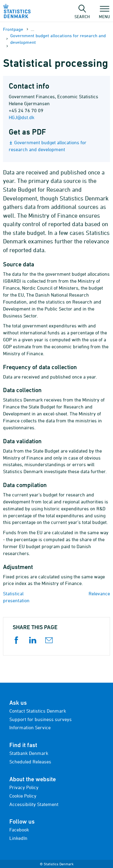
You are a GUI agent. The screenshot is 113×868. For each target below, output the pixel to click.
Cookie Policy (23, 796)
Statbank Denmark (29, 753)
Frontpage (13, 29)
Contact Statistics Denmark (38, 711)
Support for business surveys (41, 719)
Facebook (19, 830)
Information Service (30, 727)
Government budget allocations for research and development (58, 39)
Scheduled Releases (30, 762)
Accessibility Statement (34, 804)
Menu (104, 14)
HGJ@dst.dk (22, 117)
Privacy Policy (24, 787)
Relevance (99, 593)
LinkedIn (18, 838)
